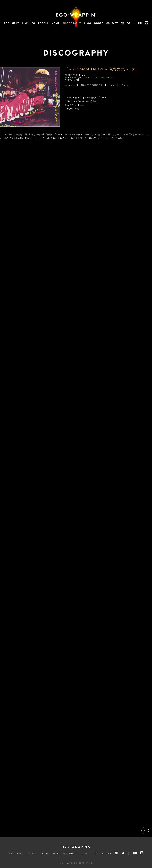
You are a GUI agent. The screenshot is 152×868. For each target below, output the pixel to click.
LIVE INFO (31, 853)
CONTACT (107, 853)
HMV (111, 85)
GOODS (95, 853)
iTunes (125, 85)
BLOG (84, 853)
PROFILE (45, 853)
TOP (10, 853)
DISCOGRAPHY (70, 853)
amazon (69, 85)
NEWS (19, 853)
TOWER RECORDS (91, 85)
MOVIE (56, 853)
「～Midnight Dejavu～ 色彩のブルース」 (102, 69)
